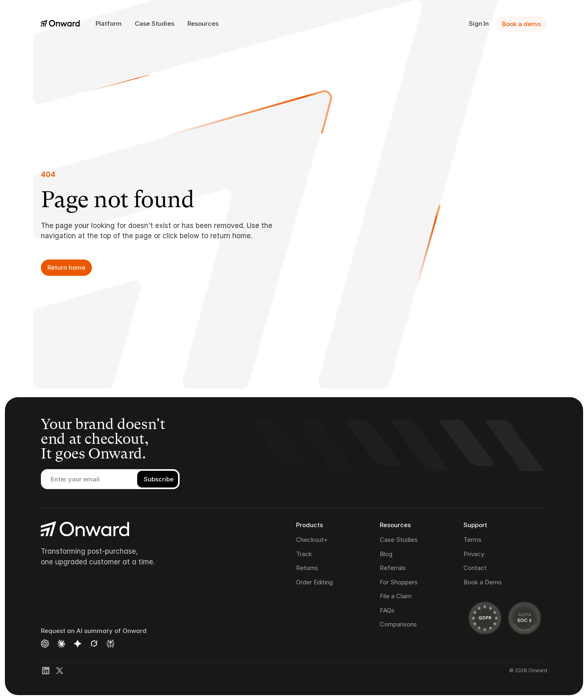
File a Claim (396, 596)
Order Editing (314, 582)
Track (304, 554)
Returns (307, 568)
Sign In (479, 23)
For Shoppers (399, 582)
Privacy (474, 554)
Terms (472, 540)
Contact (475, 568)
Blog (386, 554)
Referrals (393, 568)
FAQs (387, 610)
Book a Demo (483, 582)
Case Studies (399, 540)
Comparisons (398, 624)
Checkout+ (312, 540)
